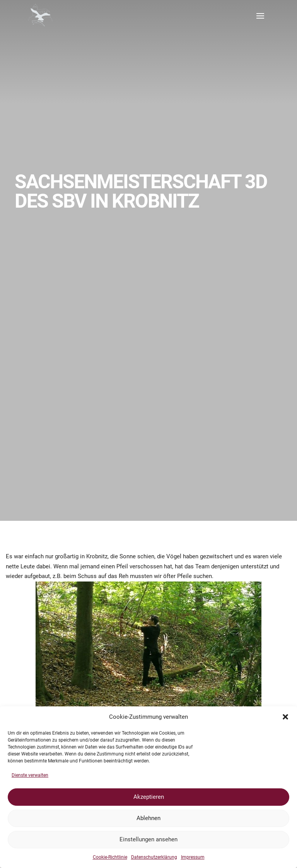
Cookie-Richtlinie (110, 857)
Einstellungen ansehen (148, 839)
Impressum (193, 857)
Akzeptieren (149, 797)
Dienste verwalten (30, 775)
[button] (285, 717)
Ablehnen (148, 818)
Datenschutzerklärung (154, 857)
